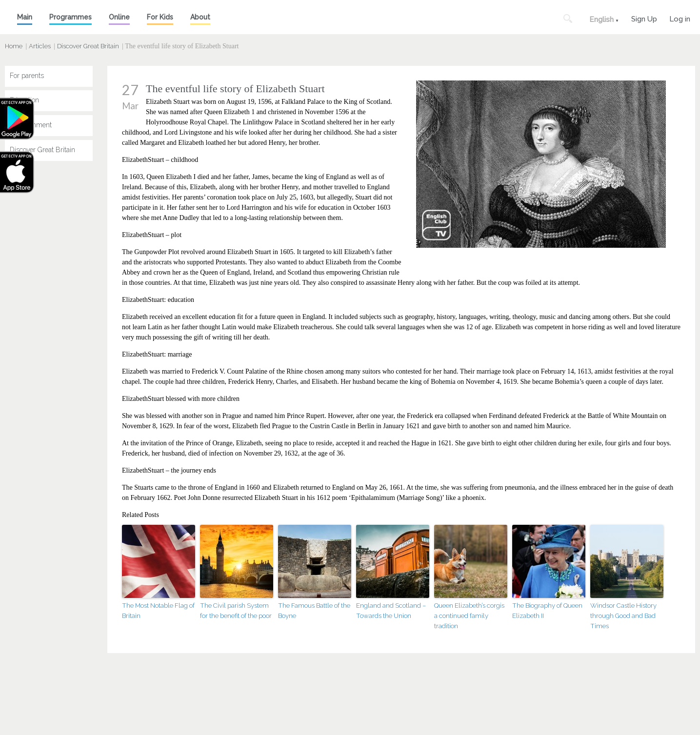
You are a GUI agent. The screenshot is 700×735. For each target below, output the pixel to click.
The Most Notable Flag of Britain (158, 610)
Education (24, 100)
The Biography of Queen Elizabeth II (547, 610)
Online (119, 17)
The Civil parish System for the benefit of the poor (236, 610)
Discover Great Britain (88, 46)
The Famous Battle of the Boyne (314, 610)
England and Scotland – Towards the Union (391, 610)
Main (25, 17)
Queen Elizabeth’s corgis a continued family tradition (469, 615)
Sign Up (644, 18)
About (200, 17)
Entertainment (31, 125)
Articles (40, 46)
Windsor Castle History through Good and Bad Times (623, 615)
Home (14, 46)
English (601, 20)
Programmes (70, 17)
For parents (27, 76)
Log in (680, 18)
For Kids (160, 17)
